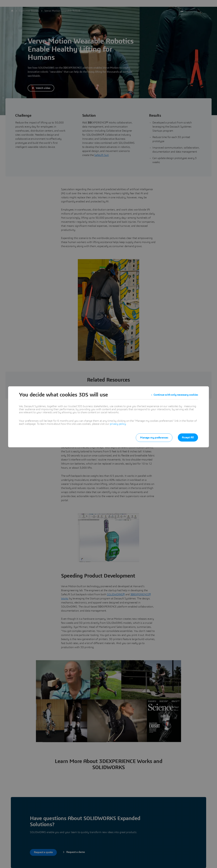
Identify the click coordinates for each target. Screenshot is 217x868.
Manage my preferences (154, 438)
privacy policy (118, 424)
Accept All (188, 437)
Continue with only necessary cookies (176, 395)
